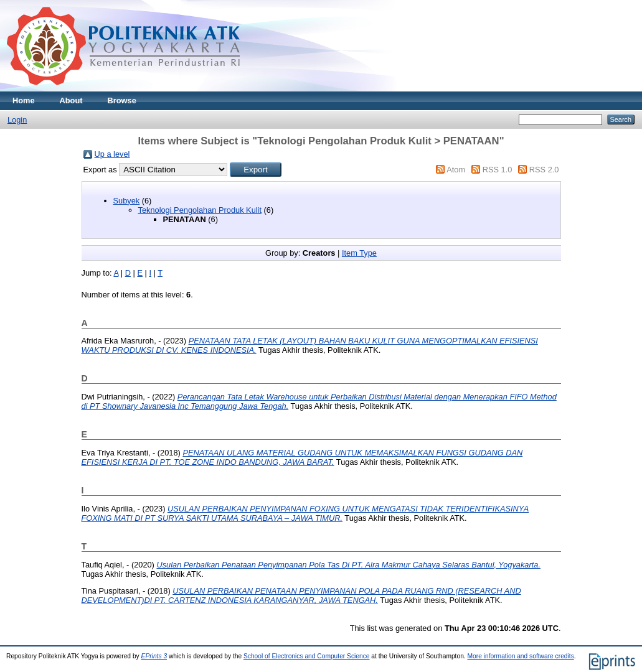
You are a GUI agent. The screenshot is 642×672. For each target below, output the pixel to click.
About (71, 100)
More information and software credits (521, 656)
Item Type (359, 253)
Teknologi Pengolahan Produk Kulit (200, 210)
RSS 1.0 (498, 170)
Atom (456, 170)
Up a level (112, 154)
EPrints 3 (154, 656)
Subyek (127, 201)
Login (17, 120)
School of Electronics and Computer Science (307, 656)
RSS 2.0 (544, 170)
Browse (122, 100)
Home (24, 100)
